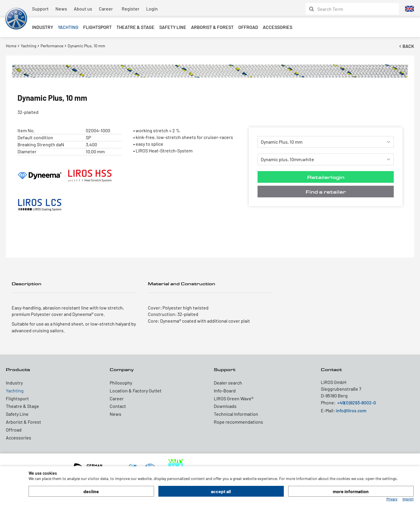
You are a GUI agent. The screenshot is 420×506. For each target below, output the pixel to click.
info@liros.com (351, 410)
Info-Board (225, 391)
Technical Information (236, 414)
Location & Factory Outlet (136, 391)
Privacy (392, 499)
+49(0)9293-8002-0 (357, 402)
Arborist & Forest (212, 27)
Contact (118, 406)
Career (106, 9)
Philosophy (121, 383)
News (61, 9)
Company (122, 369)
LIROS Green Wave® (234, 398)
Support (40, 9)
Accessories (278, 27)
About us (83, 9)
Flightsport (97, 27)
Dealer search (228, 383)
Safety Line (173, 27)
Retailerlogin (326, 177)
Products (18, 369)
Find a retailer (326, 192)
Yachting (68, 27)
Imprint (408, 499)
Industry (43, 27)
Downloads (225, 406)
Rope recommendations (238, 422)
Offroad (248, 27)
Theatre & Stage (135, 27)
